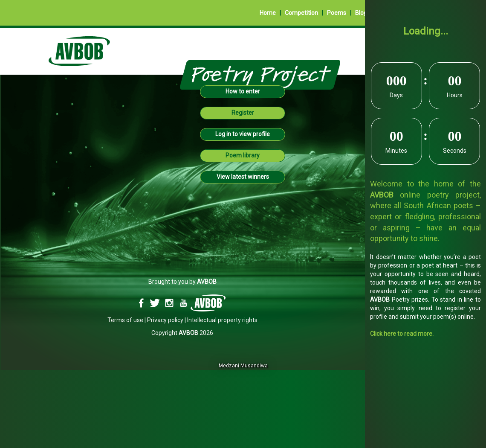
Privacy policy (165, 320)
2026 (196, 333)
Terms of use (125, 320)
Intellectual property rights (222, 320)
